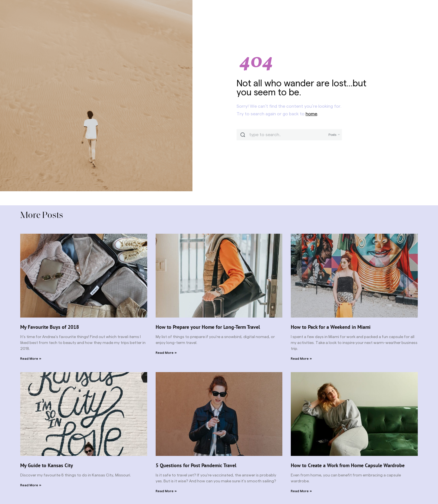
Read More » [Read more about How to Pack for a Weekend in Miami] (301, 359)
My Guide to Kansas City (47, 465)
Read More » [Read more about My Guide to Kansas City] (31, 485)
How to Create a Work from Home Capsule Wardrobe (348, 465)
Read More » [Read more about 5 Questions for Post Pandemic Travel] (166, 491)
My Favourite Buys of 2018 (50, 327)
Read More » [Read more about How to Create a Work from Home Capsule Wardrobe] (301, 491)
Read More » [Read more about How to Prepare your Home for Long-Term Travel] (166, 353)
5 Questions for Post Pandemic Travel (196, 465)
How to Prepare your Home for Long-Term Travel (208, 327)
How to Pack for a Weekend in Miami (331, 327)
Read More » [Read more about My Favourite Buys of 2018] (31, 359)
